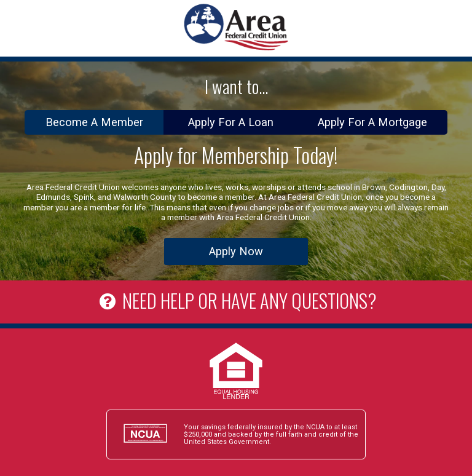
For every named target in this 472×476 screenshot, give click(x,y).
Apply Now (236, 251)
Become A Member (94, 122)
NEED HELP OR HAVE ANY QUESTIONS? (236, 300)
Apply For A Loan (231, 122)
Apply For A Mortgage (372, 122)
